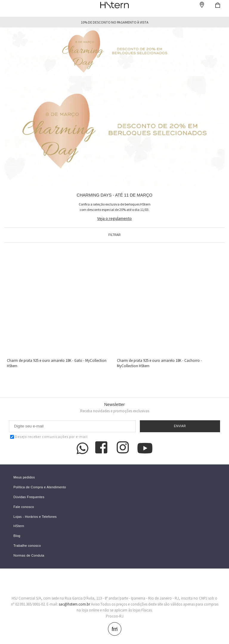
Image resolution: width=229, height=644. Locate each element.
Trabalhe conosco (27, 546)
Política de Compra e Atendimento (40, 487)
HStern (19, 526)
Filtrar (115, 235)
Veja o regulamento (114, 218)
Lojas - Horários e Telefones (35, 517)
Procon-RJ (115, 616)
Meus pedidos (24, 477)
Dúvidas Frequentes (29, 497)
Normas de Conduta (29, 556)
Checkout (218, 5)
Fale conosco (24, 507)
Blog (17, 536)
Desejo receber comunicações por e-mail (49, 437)
